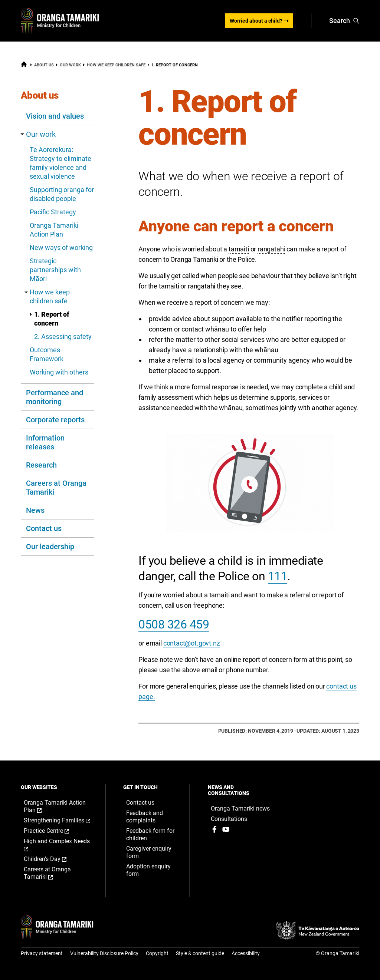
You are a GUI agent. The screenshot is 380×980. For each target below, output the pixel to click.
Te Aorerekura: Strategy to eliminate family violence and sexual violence (60, 163)
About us (44, 65)
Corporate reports (55, 420)
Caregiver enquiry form (149, 852)
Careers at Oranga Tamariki (56, 488)
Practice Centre (54, 831)
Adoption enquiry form (148, 870)
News (35, 510)
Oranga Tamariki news (240, 809)
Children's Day (53, 859)
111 (278, 576)
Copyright (157, 953)
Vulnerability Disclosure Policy (104, 953)
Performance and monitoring (55, 397)
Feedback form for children (150, 834)
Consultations (229, 819)
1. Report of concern (49, 319)
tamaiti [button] (239, 249)
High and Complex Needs (57, 845)
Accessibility (246, 953)
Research (41, 465)
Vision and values (55, 116)
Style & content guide (200, 953)
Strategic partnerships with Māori (55, 270)
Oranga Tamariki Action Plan (54, 230)
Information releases (45, 442)
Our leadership (50, 547)
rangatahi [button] (271, 249)
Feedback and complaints (145, 817)
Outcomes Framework (47, 354)
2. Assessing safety (63, 336)
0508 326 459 (174, 624)
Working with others (59, 372)
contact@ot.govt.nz (192, 643)
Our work (70, 65)
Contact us (44, 528)
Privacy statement (42, 953)
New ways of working (61, 248)
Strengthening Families (57, 821)
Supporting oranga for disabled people (62, 194)
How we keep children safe (116, 65)
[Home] (24, 66)
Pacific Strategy (53, 212)
